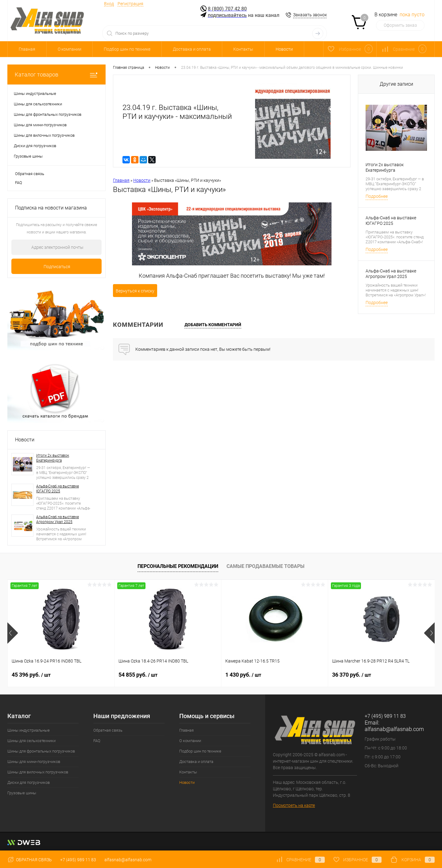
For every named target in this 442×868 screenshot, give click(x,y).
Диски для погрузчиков (29, 782)
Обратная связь (30, 174)
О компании (70, 49)
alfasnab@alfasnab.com (394, 729)
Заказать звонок (310, 15)
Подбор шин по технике (127, 49)
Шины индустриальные (29, 730)
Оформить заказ (400, 25)
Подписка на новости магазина (51, 208)
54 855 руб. (138, 675)
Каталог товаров (56, 74)
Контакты (243, 49)
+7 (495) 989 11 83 (78, 860)
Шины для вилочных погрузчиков (38, 772)
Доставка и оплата (192, 49)
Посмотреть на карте (294, 805)
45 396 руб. (31, 675)
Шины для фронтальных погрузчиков (41, 751)
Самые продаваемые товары (266, 566)
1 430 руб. (243, 675)
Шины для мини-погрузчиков (34, 762)
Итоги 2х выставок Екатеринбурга (53, 458)
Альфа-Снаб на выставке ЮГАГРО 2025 (58, 489)
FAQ (19, 183)
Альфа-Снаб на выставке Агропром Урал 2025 (58, 519)
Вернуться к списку (135, 291)
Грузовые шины (22, 793)
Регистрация (130, 4)
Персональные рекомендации (178, 566)
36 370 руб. (352, 675)
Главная (27, 49)
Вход (109, 4)
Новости (284, 49)
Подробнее (377, 196)
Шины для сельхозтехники (31, 741)
